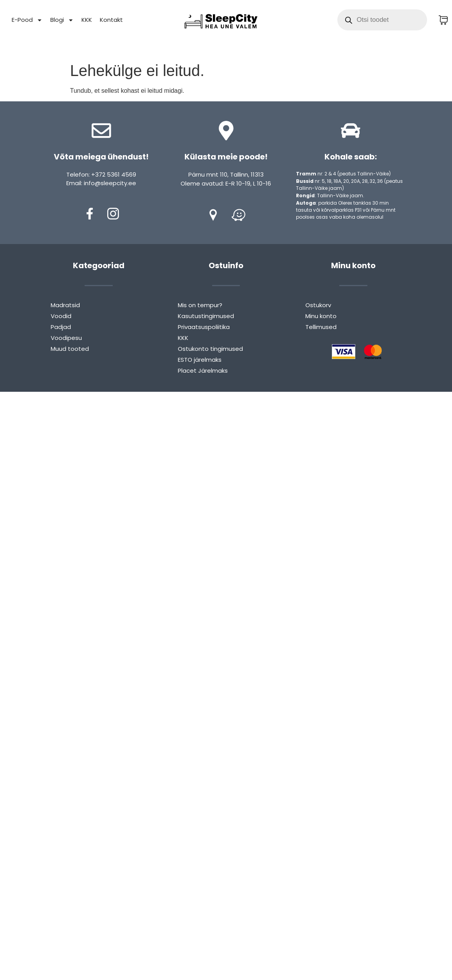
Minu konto (321, 316)
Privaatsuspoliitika (204, 327)
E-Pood (27, 20)
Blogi (62, 20)
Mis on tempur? (200, 305)
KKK (87, 20)
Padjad (61, 327)
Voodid (61, 316)
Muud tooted (70, 349)
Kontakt (111, 20)
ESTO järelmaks (200, 360)
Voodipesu (66, 338)
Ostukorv (318, 305)
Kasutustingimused (206, 316)
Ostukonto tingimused (210, 349)
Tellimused (321, 327)
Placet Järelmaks (203, 371)
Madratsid (65, 305)
